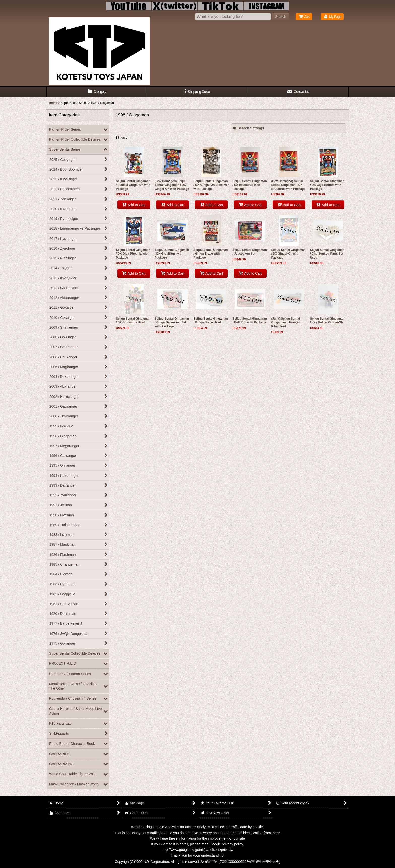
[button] (197, 92)
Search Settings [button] (249, 128)
